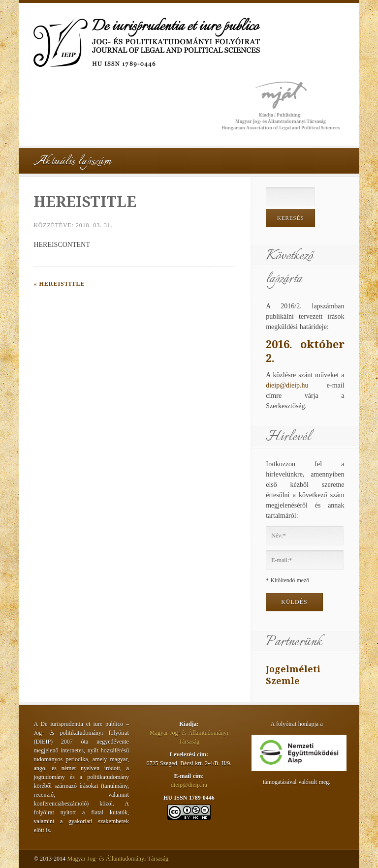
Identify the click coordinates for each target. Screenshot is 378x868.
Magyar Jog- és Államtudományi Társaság (118, 859)
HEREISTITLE (62, 284)
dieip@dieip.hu (287, 385)
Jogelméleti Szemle (293, 675)
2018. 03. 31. (94, 225)
